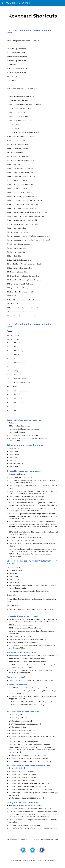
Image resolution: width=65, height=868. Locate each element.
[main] (32, 16)
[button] (2, 3)
